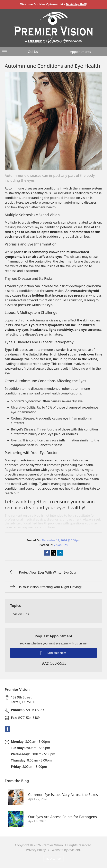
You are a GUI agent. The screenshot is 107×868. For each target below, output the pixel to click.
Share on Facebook (47, 553)
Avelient (74, 850)
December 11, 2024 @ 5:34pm (61, 540)
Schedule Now (53, 653)
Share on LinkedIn (60, 553)
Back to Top (54, 859)
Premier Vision (52, 845)
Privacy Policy (36, 850)
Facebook (7, 729)
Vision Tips (61, 545)
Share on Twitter (54, 553)
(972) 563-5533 (27, 710)
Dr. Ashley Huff (76, 4)
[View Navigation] (6, 52)
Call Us (33, 52)
